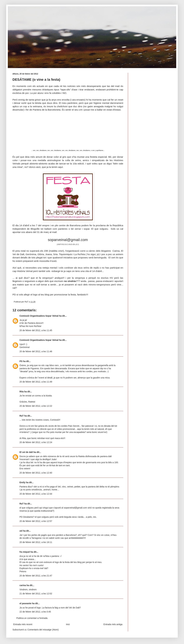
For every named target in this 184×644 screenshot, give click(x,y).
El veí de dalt (26, 452)
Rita (22, 392)
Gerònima (31, 254)
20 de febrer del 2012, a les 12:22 (36, 406)
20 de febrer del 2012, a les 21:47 (36, 576)
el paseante (25, 603)
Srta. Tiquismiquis (63, 254)
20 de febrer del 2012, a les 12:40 (36, 473)
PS (21, 361)
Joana (48, 254)
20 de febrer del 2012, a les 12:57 (36, 521)
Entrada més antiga (113, 624)
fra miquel (25, 552)
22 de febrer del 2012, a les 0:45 (35, 612)
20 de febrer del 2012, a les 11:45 (36, 330)
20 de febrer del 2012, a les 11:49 (36, 382)
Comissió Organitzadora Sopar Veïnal (39, 316)
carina (23, 585)
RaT (22, 416)
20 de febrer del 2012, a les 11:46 (36, 351)
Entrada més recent (23, 624)
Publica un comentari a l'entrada (32, 618)
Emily (22, 482)
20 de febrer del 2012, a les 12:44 (36, 494)
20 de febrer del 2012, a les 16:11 (36, 542)
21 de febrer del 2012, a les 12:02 (36, 594)
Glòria (41, 254)
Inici (68, 624)
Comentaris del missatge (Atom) (43, 630)
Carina (116, 251)
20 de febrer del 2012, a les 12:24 (36, 442)
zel (21, 531)
